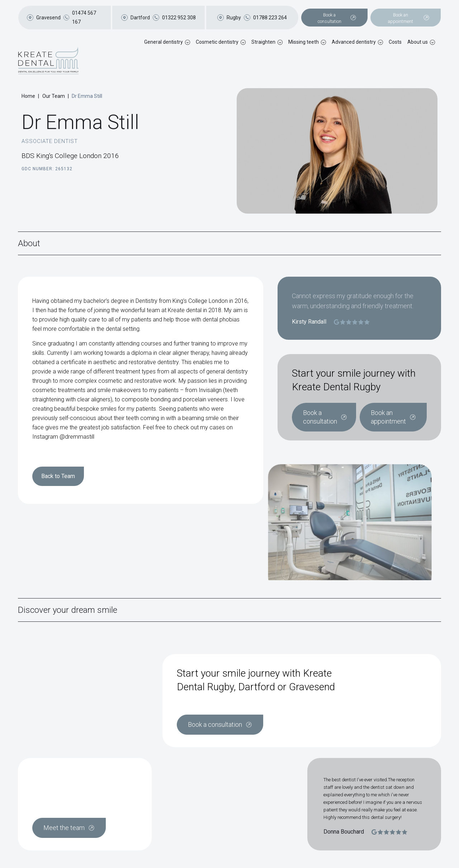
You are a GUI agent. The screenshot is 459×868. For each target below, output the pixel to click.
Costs (395, 42)
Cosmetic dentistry (217, 42)
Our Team (54, 96)
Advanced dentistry (354, 42)
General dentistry (164, 42)
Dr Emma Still (87, 96)
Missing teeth (304, 42)
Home (28, 96)
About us (418, 42)
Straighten (263, 42)
